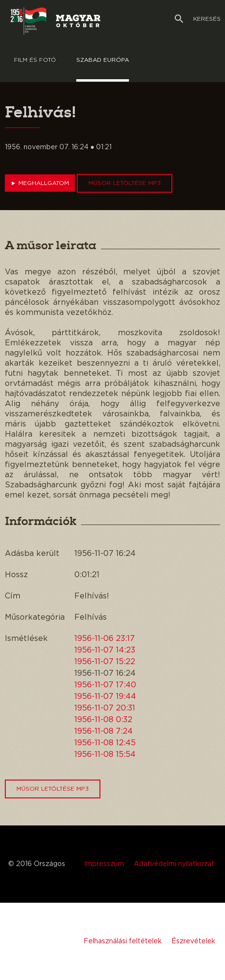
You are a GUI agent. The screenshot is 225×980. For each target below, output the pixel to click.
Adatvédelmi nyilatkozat (174, 864)
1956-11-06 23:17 (105, 639)
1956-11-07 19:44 (105, 696)
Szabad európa (103, 60)
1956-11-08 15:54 (105, 754)
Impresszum (104, 864)
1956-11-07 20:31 (105, 708)
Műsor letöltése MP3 (125, 183)
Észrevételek (193, 941)
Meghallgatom (40, 183)
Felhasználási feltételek (123, 941)
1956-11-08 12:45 (105, 743)
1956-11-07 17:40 (105, 685)
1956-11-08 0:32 (103, 720)
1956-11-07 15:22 (105, 662)
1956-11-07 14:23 (105, 650)
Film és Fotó (35, 60)
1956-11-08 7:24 (104, 731)
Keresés (198, 19)
